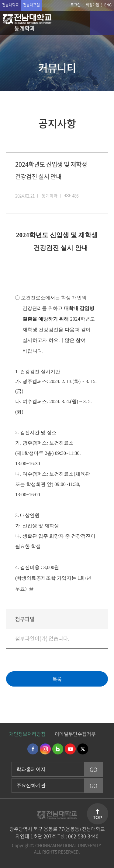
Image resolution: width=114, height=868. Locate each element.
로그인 (76, 5)
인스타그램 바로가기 (45, 749)
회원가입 (92, 5)
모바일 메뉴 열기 (102, 23)
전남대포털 (31, 5)
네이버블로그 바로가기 (58, 749)
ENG (108, 5)
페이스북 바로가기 (33, 749)
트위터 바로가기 (83, 749)
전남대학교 (10, 5)
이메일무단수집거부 (75, 734)
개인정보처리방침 (27, 734)
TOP (98, 817)
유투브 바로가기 (70, 749)
